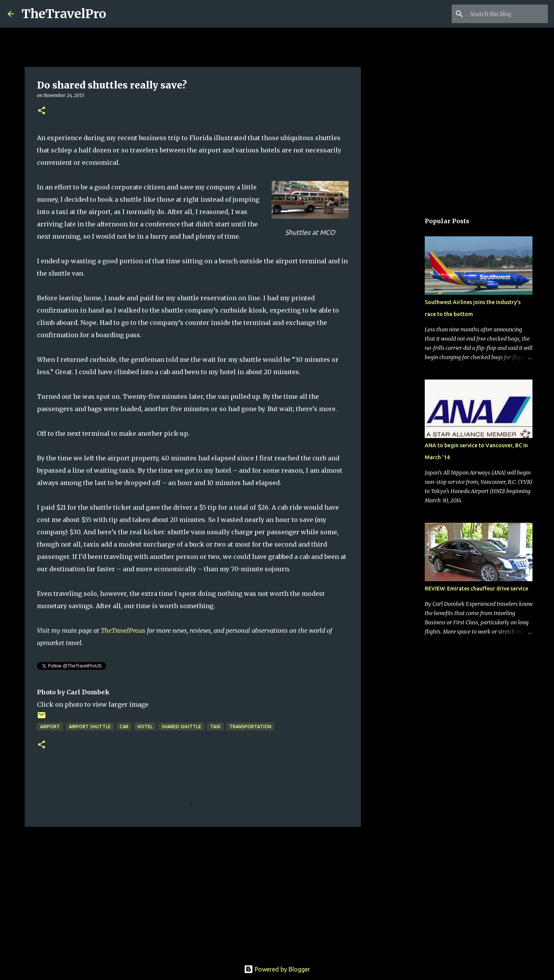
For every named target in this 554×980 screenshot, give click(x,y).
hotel (145, 727)
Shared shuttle (181, 727)
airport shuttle (90, 727)
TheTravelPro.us (123, 630)
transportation (250, 727)
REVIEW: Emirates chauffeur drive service (476, 589)
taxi (215, 727)
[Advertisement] (193, 892)
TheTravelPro (64, 14)
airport (50, 727)
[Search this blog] (507, 14)
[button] (42, 111)
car (124, 727)
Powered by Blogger (277, 969)
